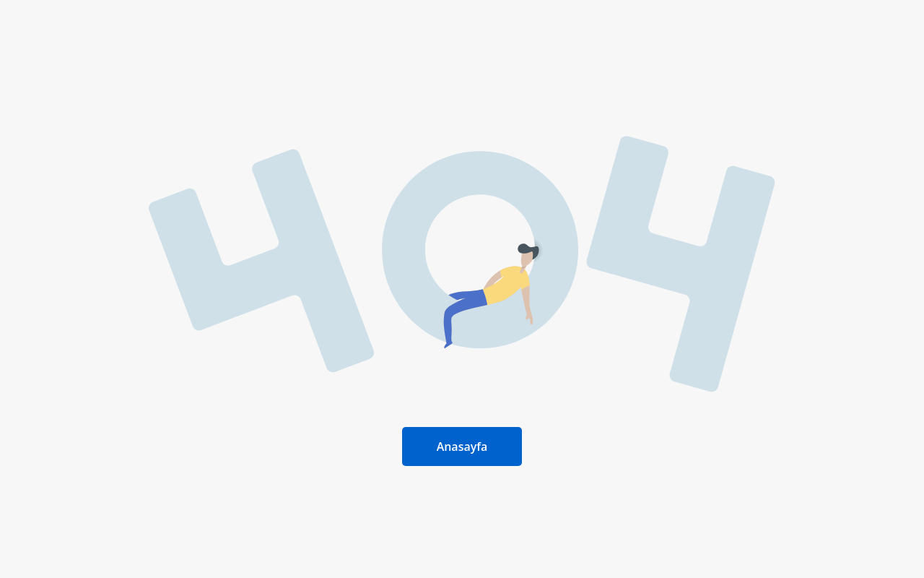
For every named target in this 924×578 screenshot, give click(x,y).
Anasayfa (462, 447)
